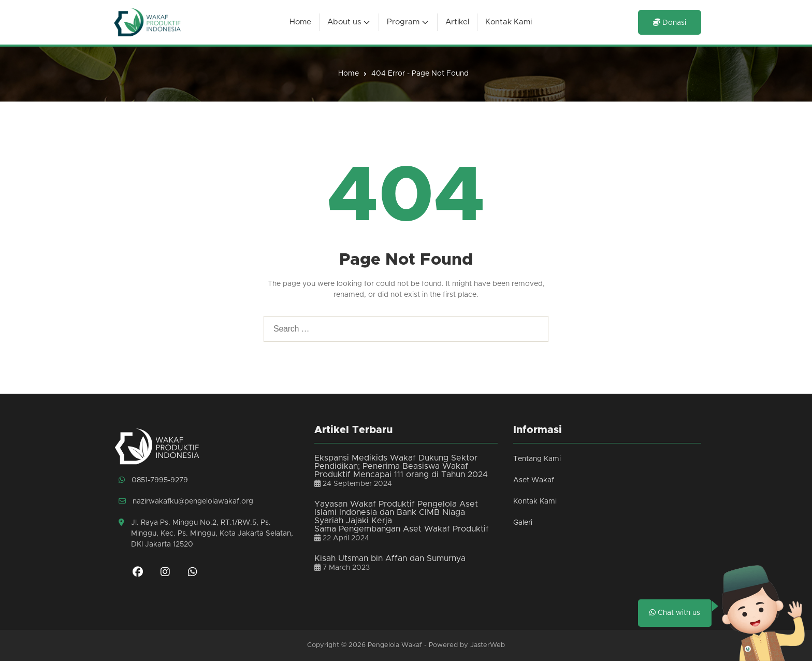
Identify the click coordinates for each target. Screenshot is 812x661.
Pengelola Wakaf (395, 645)
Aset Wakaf (534, 480)
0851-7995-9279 (153, 480)
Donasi (670, 23)
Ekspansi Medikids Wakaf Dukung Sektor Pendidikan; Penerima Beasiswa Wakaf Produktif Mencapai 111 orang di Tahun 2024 (401, 466)
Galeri (523, 523)
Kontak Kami (535, 501)
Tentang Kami (537, 459)
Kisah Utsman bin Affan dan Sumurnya (390, 558)
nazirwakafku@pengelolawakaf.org (186, 501)
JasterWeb (488, 645)
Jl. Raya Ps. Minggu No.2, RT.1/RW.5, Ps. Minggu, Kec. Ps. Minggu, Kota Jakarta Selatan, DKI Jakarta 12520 (206, 533)
